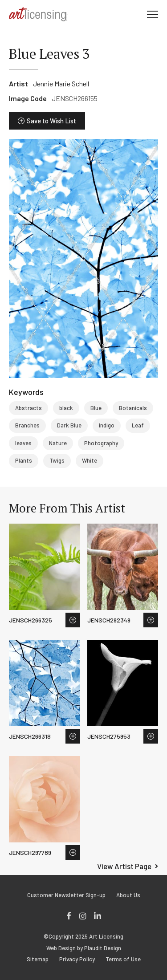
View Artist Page (124, 866)
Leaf (138, 425)
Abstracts (29, 408)
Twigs (57, 460)
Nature (58, 443)
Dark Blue (69, 425)
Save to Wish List (51, 121)
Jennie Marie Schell (61, 83)
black (66, 408)
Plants (24, 460)
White (90, 460)
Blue (96, 408)
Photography (101, 443)
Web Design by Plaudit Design (84, 948)
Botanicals (133, 408)
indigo (107, 425)
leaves (23, 443)
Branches (27, 425)
